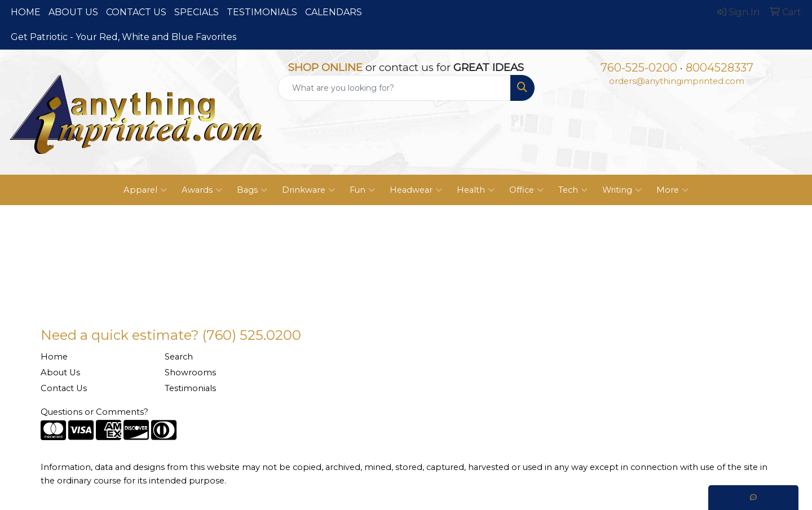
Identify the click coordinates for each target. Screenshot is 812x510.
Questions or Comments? (94, 412)
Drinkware (308, 190)
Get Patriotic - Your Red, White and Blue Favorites (123, 37)
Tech (573, 190)
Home (54, 357)
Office (526, 190)
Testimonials (190, 388)
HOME (26, 12)
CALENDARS (334, 12)
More (672, 190)
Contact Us (64, 388)
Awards (202, 190)
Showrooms (190, 372)
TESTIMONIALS (262, 12)
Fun (362, 190)
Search (179, 357)
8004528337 (720, 68)
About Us (60, 372)
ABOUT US (73, 12)
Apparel (145, 190)
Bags (252, 190)
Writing (622, 190)
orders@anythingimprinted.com (677, 81)
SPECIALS (197, 12)
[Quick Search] (394, 88)
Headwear (416, 190)
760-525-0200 (639, 68)
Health (476, 190)
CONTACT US (136, 12)
